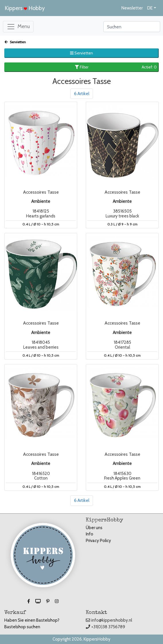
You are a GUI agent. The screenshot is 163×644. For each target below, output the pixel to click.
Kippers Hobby (25, 8)
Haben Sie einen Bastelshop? (32, 620)
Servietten (15, 42)
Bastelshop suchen (22, 627)
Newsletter (132, 8)
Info (90, 534)
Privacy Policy (98, 541)
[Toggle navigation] (18, 27)
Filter (116, 67)
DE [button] (150, 8)
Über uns (94, 528)
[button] (29, 601)
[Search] (132, 27)
